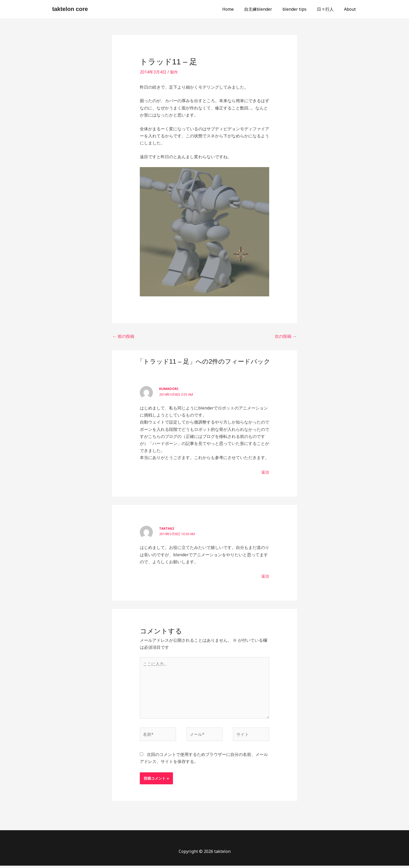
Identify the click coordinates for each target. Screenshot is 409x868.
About (351, 9)
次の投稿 (286, 336)
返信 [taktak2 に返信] (265, 576)
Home (237, 9)
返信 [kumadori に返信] (265, 472)
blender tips (300, 9)
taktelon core (70, 9)
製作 (174, 72)
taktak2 (167, 528)
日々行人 (328, 9)
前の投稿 (123, 336)
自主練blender (265, 9)
